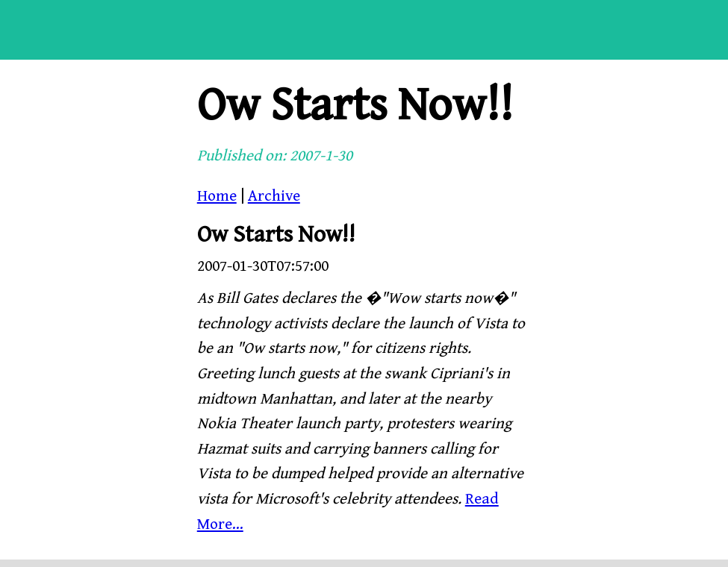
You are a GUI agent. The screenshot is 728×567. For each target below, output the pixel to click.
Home (217, 196)
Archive (274, 196)
